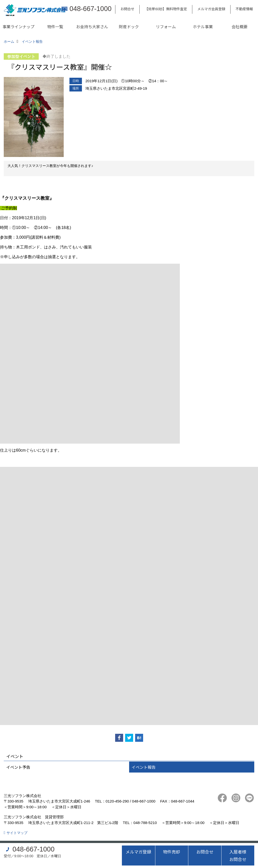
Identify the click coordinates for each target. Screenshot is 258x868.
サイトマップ (17, 833)
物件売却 (172, 852)
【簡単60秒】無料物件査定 (166, 9)
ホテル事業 (203, 26)
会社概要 (240, 26)
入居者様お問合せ (238, 855)
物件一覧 (55, 26)
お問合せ (127, 9)
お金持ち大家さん (92, 26)
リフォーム (166, 26)
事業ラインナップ (18, 26)
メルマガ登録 (138, 852)
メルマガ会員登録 (211, 9)
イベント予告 (18, 767)
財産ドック (129, 26)
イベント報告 (144, 767)
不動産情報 (244, 9)
